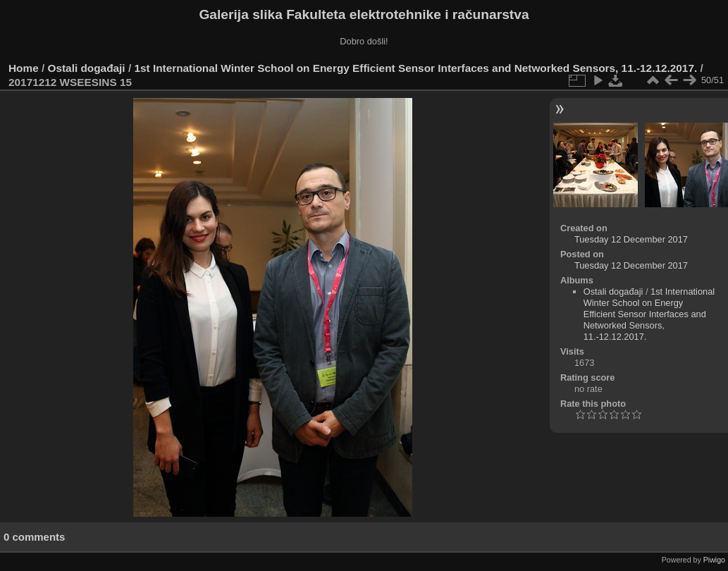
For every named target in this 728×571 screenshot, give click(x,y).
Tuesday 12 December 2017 (631, 239)
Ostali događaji (87, 68)
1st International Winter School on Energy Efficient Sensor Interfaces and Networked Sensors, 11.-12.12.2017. (415, 68)
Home (24, 68)
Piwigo (714, 560)
